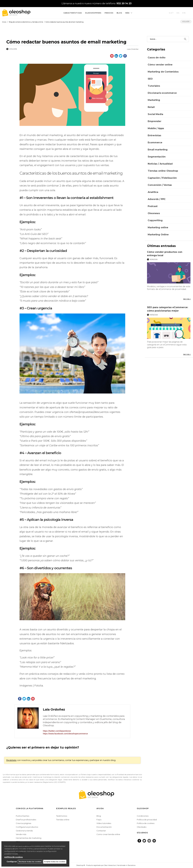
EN (184, 13)
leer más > (187, 299)
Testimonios (62, 816)
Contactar (101, 831)
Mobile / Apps (156, 128)
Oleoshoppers (93, 13)
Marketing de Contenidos (163, 72)
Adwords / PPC (157, 199)
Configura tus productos (27, 827)
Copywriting (155, 220)
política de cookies (14, 857)
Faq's (99, 820)
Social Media (155, 114)
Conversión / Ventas (160, 185)
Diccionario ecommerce (162, 93)
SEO (150, 79)
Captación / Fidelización (162, 178)
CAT (171, 13)
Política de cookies (146, 823)
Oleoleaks (142, 827)
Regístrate (11, 760)
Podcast (153, 206)
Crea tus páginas (23, 823)
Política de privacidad (147, 820)
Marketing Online (158, 235)
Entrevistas (154, 135)
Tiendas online (63, 820)
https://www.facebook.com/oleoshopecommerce (65, 734)
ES (178, 13)
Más (128, 13)
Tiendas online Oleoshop (163, 171)
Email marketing (158, 150)
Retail (151, 107)
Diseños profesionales (26, 820)
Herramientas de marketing (29, 838)
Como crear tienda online (108, 834)
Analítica (153, 192)
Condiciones (143, 816)
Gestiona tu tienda (24, 831)
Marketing (154, 100)
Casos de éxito (157, 58)
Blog (119, 13)
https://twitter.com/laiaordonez (57, 731)
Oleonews (154, 213)
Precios (109, 13)
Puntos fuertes (22, 816)
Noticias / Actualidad (160, 164)
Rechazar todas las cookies (30, 862)
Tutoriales (154, 86)
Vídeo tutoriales (104, 823)
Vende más (21, 834)
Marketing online (158, 227)
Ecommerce (155, 143)
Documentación (104, 827)
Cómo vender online (160, 65)
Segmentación (157, 157)
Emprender (155, 121)
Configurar (11, 862)
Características (73, 13)
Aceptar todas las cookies (55, 862)
